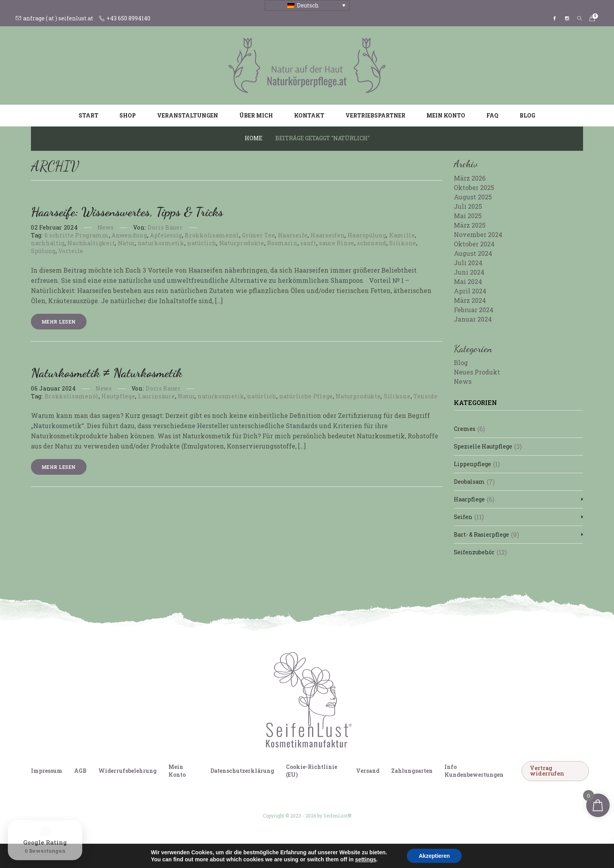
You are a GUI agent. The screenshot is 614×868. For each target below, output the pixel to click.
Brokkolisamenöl (212, 235)
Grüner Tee (258, 235)
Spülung (43, 251)
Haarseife (293, 235)
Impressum (47, 771)
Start (88, 115)
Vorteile (71, 251)
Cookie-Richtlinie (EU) (312, 771)
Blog (527, 115)
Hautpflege (118, 396)
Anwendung (129, 235)
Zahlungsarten (412, 771)
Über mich (256, 115)
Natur (126, 243)
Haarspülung (367, 235)
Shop (128, 115)
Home (254, 138)
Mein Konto (446, 115)
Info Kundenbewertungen (474, 771)
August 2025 (473, 197)
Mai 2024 (468, 281)
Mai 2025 (468, 216)
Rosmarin (282, 243)
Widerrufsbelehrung (127, 771)
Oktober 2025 (474, 187)
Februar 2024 (474, 310)
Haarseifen (328, 235)
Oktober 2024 (474, 244)
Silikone (403, 243)
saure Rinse (337, 243)
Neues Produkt (477, 372)
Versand (368, 771)
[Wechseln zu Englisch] (300, 848)
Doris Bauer (165, 227)
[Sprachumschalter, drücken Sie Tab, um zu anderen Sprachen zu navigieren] (307, 5)
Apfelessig (166, 235)
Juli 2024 (468, 263)
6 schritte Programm (77, 235)
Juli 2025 (468, 206)
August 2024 (473, 253)
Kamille (402, 235)
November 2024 (478, 234)
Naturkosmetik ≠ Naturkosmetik (107, 373)
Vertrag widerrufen (547, 771)
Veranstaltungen (188, 115)
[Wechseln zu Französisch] (329, 848)
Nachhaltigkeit (91, 243)
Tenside (426, 396)
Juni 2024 (469, 272)
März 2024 (470, 300)
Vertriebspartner (375, 115)
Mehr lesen (59, 322)
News (106, 227)
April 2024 (470, 291)
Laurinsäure (157, 396)
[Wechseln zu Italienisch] (314, 848)
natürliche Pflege (306, 396)
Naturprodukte (242, 243)
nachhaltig (48, 243)
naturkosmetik (161, 243)
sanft (308, 243)
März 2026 (470, 178)
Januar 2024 (473, 319)
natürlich (202, 243)
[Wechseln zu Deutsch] (285, 848)
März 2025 (470, 225)
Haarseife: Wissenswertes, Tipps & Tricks (127, 212)
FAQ (492, 115)
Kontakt (309, 115)
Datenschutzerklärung (242, 771)
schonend (372, 243)
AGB (80, 771)
